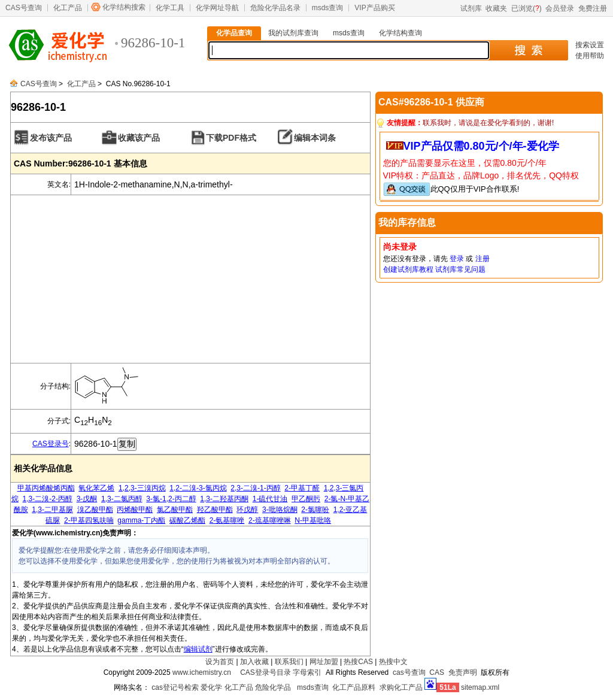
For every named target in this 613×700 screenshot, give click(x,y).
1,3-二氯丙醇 (122, 499)
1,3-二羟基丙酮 (224, 499)
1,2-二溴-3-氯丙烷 (198, 488)
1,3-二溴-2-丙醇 (48, 499)
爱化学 (211, 687)
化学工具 (170, 8)
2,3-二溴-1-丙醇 (255, 488)
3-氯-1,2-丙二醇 (171, 499)
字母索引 (307, 672)
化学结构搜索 (124, 7)
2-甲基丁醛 (302, 488)
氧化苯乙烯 (96, 488)
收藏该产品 (139, 138)
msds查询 (328, 8)
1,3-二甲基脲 (52, 510)
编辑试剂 (198, 649)
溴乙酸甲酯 (95, 510)
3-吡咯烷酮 (280, 510)
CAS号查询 (24, 8)
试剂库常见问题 (460, 269)
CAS (437, 672)
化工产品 (68, 8)
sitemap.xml (480, 687)
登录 (457, 259)
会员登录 (560, 8)
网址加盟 (324, 662)
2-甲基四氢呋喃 (89, 520)
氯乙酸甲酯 (175, 510)
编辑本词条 (315, 138)
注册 (482, 259)
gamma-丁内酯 (141, 520)
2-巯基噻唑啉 (270, 520)
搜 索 (528, 50)
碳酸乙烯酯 (187, 520)
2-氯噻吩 (315, 510)
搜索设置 (590, 45)
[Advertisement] (190, 279)
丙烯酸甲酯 (135, 510)
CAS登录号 (51, 444)
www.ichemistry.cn (202, 672)
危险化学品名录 (275, 8)
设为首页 (220, 662)
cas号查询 (409, 672)
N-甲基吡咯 (313, 520)
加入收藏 (254, 662)
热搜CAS (358, 662)
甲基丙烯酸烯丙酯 (46, 488)
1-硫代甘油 (270, 499)
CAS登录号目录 (265, 672)
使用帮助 (590, 56)
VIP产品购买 (374, 8)
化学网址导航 (217, 8)
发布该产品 (51, 138)
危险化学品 (273, 687)
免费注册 (593, 8)
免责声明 (463, 672)
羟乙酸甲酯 (215, 510)
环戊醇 (247, 510)
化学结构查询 (400, 33)
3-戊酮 (87, 499)
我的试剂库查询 (293, 33)
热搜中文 (393, 662)
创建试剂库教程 (408, 269)
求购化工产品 (401, 687)
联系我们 (289, 662)
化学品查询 (234, 33)
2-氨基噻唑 (227, 520)
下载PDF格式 (231, 138)
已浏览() (526, 8)
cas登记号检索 (175, 687)
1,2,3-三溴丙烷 (142, 488)
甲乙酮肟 (306, 499)
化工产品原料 (354, 687)
